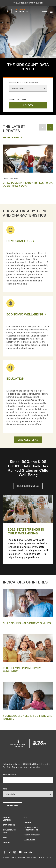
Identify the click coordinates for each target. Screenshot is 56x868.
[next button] (50, 127)
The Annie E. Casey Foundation (28, 3)
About (6, 837)
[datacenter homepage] (21, 11)
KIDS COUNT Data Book (28, 486)
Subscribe (13, 806)
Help (26, 817)
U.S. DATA (28, 105)
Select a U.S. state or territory (24, 83)
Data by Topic (9, 825)
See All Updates (11, 137)
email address (9, 774)
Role (5, 789)
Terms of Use (29, 840)
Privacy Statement (32, 835)
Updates (7, 842)
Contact (27, 822)
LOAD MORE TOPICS (28, 440)
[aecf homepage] (7, 11)
